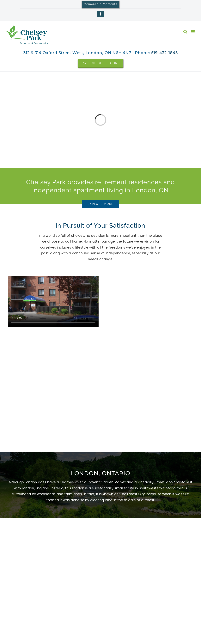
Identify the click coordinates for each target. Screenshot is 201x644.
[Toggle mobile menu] (193, 32)
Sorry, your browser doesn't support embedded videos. (53, 301)
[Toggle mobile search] (185, 32)
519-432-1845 (164, 53)
